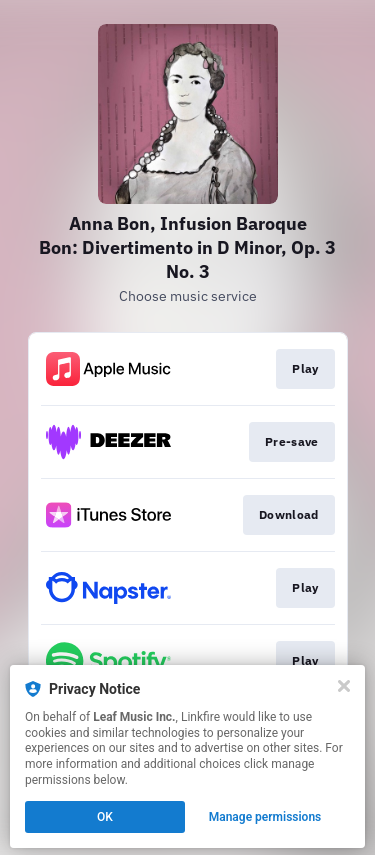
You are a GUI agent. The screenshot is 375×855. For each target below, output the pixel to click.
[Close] (344, 686)
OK (105, 817)
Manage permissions (265, 817)
